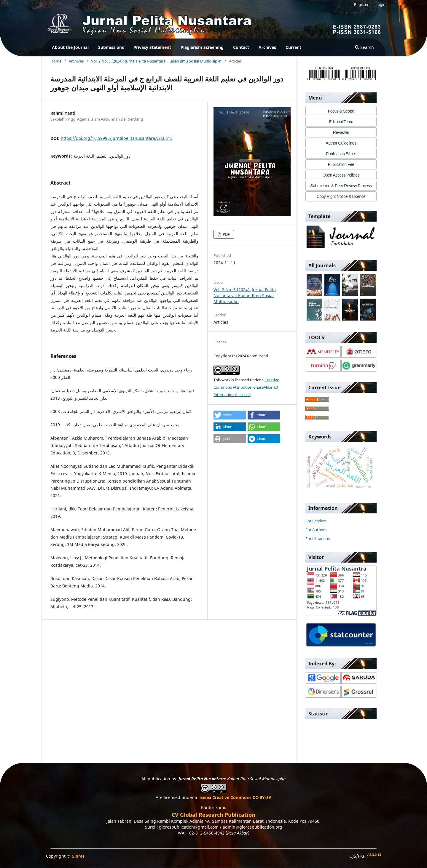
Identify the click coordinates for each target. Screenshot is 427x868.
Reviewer (341, 132)
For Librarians (318, 539)
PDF (226, 234)
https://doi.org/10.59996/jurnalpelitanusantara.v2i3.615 (117, 138)
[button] (230, 415)
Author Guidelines (341, 143)
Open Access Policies (341, 175)
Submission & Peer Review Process (341, 186)
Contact (241, 47)
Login (380, 4)
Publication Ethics (341, 154)
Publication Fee (341, 164)
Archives (267, 47)
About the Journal (70, 47)
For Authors (316, 530)
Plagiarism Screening (202, 47)
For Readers (316, 521)
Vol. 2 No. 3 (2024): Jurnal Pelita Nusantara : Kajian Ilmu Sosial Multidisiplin (156, 61)
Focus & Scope (341, 111)
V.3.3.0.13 (374, 855)
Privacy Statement (152, 47)
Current (293, 47)
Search (364, 47)
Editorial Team (341, 122)
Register (361, 4)
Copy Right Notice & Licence (341, 196)
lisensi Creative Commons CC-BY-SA (235, 797)
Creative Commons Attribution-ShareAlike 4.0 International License (246, 387)
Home (56, 61)
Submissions (111, 47)
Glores (78, 856)
